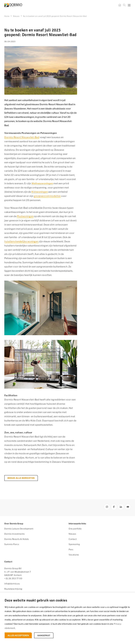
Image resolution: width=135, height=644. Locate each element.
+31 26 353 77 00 (13, 578)
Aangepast (44, 635)
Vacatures (74, 555)
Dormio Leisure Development (19, 529)
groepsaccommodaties (47, 196)
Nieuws (72, 534)
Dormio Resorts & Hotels (17, 539)
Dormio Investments (14, 534)
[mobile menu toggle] (129, 5)
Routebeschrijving (13, 589)
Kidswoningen (40, 192)
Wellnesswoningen (42, 183)
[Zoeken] (124, 5)
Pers (71, 549)
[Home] (120, 5)
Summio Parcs (12, 544)
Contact (73, 539)
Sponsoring (74, 544)
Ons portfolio (75, 529)
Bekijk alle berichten (21, 478)
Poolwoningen (25, 216)
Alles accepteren (18, 635)
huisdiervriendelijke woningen (21, 241)
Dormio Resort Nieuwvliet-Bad (22, 137)
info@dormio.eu (12, 584)
